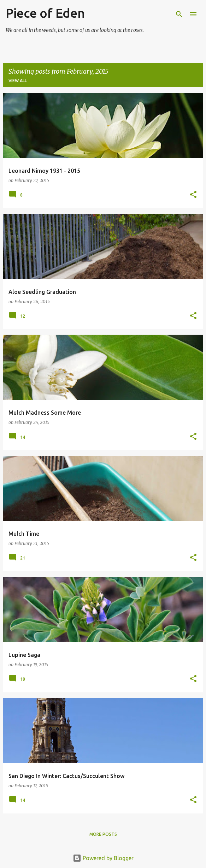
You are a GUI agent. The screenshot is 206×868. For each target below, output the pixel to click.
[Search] (179, 14)
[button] (193, 195)
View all (18, 81)
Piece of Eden (45, 13)
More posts (103, 834)
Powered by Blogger (103, 858)
